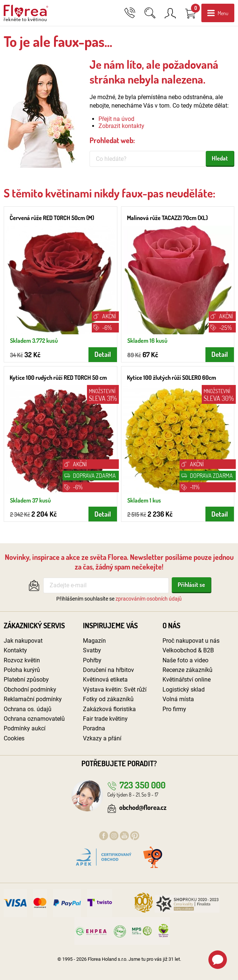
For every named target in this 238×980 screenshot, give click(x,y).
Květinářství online (187, 680)
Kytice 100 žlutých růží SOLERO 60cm (172, 378)
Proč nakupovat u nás (191, 641)
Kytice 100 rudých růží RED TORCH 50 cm (58, 378)
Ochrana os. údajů (28, 709)
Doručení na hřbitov (108, 670)
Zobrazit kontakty (121, 126)
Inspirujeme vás (110, 625)
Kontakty (15, 650)
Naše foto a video (185, 660)
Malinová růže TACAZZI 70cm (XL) (167, 218)
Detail (103, 354)
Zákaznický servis (34, 625)
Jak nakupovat (23, 641)
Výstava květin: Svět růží (115, 690)
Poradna (94, 728)
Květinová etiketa (105, 680)
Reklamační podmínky (33, 699)
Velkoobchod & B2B (188, 650)
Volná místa (178, 699)
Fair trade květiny (105, 719)
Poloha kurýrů (22, 670)
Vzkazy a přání (102, 738)
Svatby (92, 650)
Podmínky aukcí (25, 728)
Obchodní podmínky (30, 690)
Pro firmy (174, 709)
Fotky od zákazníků (108, 699)
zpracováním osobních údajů (149, 599)
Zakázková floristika (109, 709)
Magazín (94, 641)
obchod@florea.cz (137, 807)
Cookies (14, 738)
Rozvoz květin (22, 660)
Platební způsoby (26, 680)
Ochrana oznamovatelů (34, 719)
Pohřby (92, 660)
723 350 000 (136, 785)
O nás (171, 625)
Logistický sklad (184, 690)
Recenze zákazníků (187, 670)
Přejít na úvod (116, 119)
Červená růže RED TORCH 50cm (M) (52, 218)
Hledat (220, 158)
